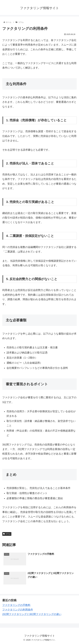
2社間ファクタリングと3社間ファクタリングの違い (32, 614)
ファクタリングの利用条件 (18, 610)
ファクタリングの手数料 (16, 605)
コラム (7, 534)
